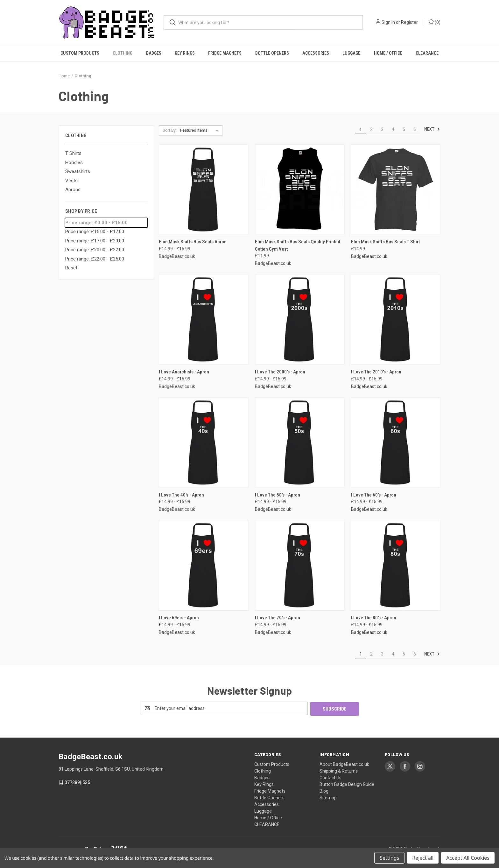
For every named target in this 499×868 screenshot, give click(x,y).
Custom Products (80, 53)
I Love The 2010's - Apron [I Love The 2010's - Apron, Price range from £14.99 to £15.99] (376, 372)
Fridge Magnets (225, 53)
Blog (324, 790)
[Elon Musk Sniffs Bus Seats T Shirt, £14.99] (396, 190)
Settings (389, 858)
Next (432, 129)
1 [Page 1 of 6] (361, 129)
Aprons (73, 190)
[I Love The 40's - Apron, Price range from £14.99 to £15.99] (204, 443)
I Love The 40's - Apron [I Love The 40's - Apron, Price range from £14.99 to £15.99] (181, 495)
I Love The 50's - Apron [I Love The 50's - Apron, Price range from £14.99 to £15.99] (278, 495)
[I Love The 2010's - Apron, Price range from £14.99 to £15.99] (396, 319)
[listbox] (201, 130)
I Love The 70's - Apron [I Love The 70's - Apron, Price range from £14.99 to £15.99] (278, 618)
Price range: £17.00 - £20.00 (95, 241)
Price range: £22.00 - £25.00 (95, 259)
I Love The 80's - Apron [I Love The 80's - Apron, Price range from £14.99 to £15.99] (374, 618)
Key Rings (185, 53)
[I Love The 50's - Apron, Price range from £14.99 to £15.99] (300, 443)
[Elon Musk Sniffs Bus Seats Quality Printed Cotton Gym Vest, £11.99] (300, 190)
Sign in (388, 22)
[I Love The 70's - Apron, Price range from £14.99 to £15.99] (300, 565)
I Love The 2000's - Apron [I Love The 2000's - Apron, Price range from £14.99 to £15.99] (280, 372)
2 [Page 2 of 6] (371, 129)
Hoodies (74, 163)
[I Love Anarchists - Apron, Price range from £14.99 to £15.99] (204, 319)
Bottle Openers (272, 53)
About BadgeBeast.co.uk (344, 764)
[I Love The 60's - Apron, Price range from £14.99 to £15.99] (396, 443)
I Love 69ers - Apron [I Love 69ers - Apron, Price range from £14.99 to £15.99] (179, 618)
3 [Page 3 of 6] (382, 129)
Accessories (316, 53)
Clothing (123, 53)
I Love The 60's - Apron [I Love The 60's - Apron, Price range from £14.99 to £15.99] (374, 495)
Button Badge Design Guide (347, 784)
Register (409, 22)
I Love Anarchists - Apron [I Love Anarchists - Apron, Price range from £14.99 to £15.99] (184, 372)
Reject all (423, 858)
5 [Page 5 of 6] (404, 129)
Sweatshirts (78, 171)
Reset (71, 268)
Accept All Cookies (468, 858)
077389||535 (77, 782)
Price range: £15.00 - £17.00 (95, 232)
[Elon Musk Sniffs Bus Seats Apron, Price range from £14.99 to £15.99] (204, 190)
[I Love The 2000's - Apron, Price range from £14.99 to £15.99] (300, 319)
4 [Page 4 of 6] (393, 129)
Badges (154, 53)
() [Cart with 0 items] (435, 22)
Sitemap (328, 797)
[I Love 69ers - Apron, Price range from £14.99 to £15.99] (204, 565)
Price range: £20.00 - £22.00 (95, 250)
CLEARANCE (427, 53)
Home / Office (388, 53)
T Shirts (73, 153)
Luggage (351, 53)
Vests (71, 181)
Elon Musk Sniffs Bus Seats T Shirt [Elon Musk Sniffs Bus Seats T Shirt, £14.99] (385, 242)
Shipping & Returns (339, 770)
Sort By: (170, 130)
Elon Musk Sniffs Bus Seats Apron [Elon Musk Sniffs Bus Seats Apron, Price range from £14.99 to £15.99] (193, 242)
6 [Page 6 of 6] (415, 129)
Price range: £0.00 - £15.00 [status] (96, 223)
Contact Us (330, 777)
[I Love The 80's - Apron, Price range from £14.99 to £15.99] (396, 565)
